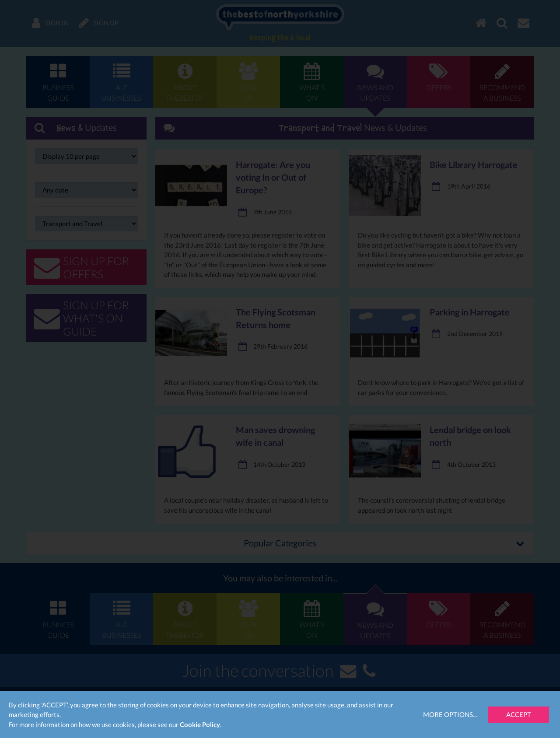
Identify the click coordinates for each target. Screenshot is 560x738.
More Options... (450, 714)
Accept (519, 714)
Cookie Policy (200, 724)
